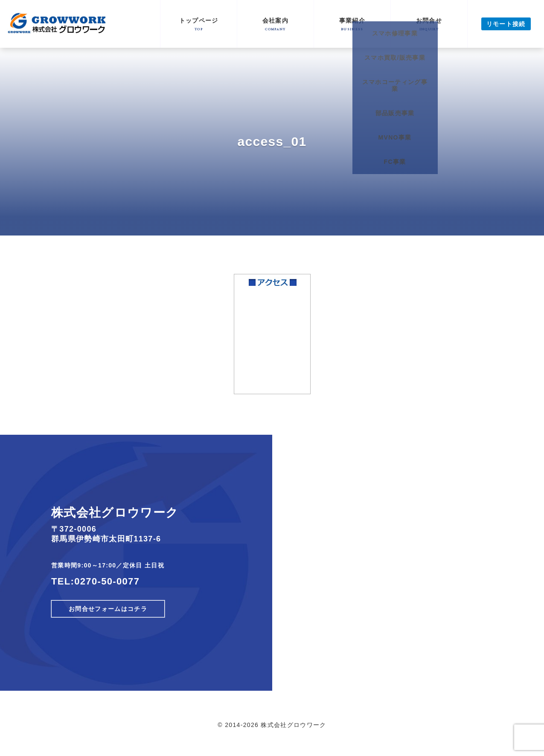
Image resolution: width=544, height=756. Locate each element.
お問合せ (429, 24)
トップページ (199, 24)
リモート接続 (506, 24)
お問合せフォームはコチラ (108, 609)
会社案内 (275, 24)
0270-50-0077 (107, 581)
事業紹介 (352, 24)
